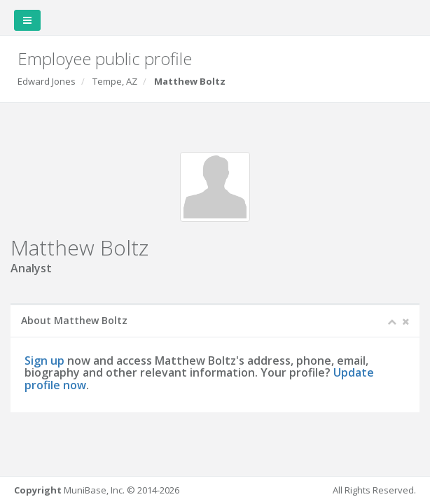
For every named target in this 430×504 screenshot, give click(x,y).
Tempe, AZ (115, 81)
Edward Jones (47, 81)
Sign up (44, 360)
